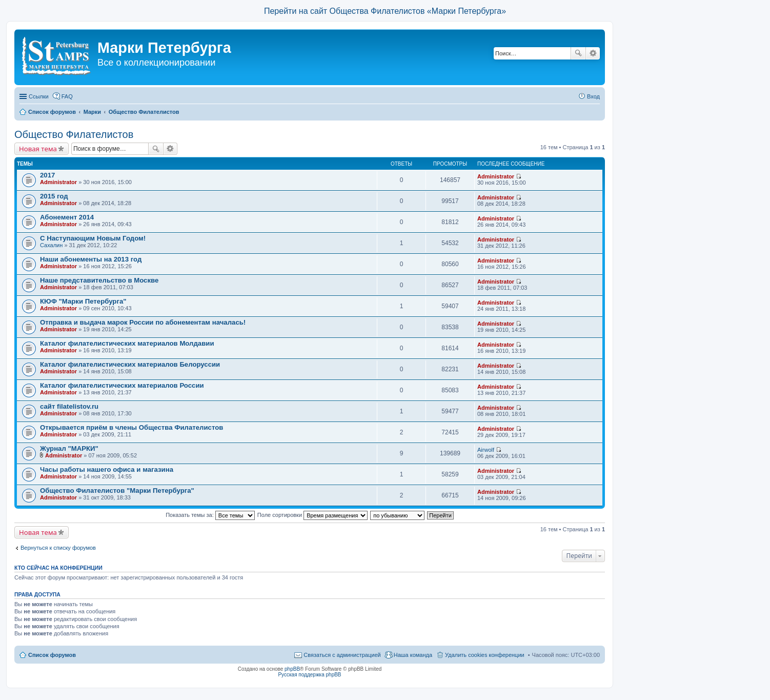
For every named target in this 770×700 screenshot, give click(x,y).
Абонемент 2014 (67, 217)
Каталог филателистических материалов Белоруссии (130, 364)
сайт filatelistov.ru (69, 406)
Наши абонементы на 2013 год (91, 259)
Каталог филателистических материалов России (122, 385)
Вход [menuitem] (593, 96)
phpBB (292, 669)
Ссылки (39, 96)
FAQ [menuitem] (67, 96)
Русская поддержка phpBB (309, 675)
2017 (47, 175)
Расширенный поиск (593, 53)
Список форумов (52, 655)
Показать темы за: (210, 515)
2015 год (54, 196)
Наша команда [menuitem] (413, 655)
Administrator (58, 182)
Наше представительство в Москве (99, 280)
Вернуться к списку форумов (58, 548)
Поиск (578, 53)
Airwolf (486, 450)
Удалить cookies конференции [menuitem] (485, 655)
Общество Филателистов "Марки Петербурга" (117, 491)
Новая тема (38, 149)
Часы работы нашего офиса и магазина (107, 469)
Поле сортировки (312, 515)
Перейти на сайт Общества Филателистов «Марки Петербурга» (385, 11)
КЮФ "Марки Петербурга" (83, 301)
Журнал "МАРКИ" (69, 448)
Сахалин (51, 245)
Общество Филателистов (74, 134)
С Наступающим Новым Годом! (93, 238)
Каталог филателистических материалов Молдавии (127, 343)
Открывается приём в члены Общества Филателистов (131, 427)
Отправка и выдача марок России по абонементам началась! (143, 322)
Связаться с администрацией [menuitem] (342, 655)
